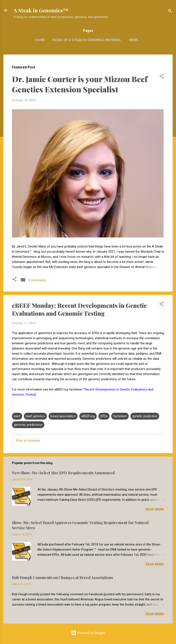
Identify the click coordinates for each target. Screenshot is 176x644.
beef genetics (35, 416)
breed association (63, 416)
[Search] (170, 12)
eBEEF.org (88, 416)
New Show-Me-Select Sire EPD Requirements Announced (63, 473)
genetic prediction (145, 416)
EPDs (104, 416)
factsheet (120, 416)
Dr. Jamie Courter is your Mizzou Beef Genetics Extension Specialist (80, 84)
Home (40, 40)
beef (17, 416)
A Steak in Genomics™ (41, 10)
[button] (162, 77)
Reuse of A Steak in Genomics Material (87, 40)
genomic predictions (28, 425)
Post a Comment (28, 441)
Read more (155, 509)
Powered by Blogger (88, 633)
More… (135, 40)
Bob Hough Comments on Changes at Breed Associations (62, 578)
